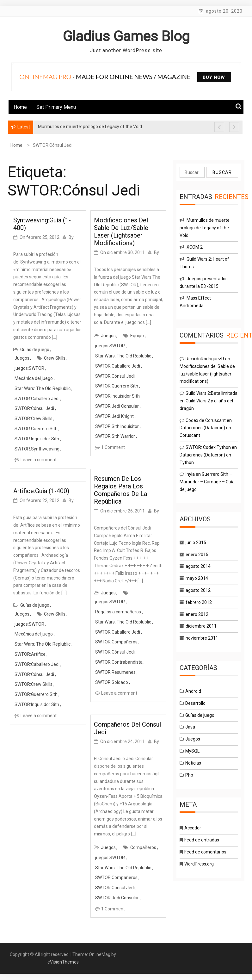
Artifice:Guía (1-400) (41, 491)
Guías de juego (35, 350)
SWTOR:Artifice (30, 654)
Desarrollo (195, 703)
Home (20, 107)
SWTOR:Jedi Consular (117, 406)
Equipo (137, 336)
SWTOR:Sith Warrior (115, 436)
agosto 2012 (198, 590)
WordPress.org (199, 864)
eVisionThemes (63, 962)
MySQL (192, 751)
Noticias (193, 763)
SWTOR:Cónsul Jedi (34, 408)
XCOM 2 (195, 247)
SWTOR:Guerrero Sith (36, 429)
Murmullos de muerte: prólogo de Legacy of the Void (205, 228)
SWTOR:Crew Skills (34, 419)
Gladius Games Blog (126, 36)
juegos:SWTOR (29, 368)
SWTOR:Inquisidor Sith (37, 439)
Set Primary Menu (56, 107)
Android (193, 691)
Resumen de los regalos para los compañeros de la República (120, 490)
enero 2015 (197, 555)
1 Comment (113, 447)
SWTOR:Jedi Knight (114, 416)
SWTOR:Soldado (112, 682)
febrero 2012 (199, 602)
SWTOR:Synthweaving (37, 449)
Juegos (22, 358)
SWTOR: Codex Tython (208, 447)
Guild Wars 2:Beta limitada (212, 393)
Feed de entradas (202, 840)
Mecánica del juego (34, 378)
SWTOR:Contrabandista (119, 662)
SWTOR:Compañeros (116, 642)
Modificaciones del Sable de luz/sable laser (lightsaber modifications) (121, 232)
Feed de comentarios (205, 852)
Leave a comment (39, 460)
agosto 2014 (198, 566)
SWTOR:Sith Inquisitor (117, 426)
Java (190, 727)
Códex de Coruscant (206, 420)
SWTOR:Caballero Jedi (37, 399)
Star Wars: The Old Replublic (43, 388)
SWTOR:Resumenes (115, 672)
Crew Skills (55, 358)
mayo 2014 (197, 578)
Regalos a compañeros (118, 612)
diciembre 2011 (201, 626)
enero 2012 (197, 614)
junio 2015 (196, 543)
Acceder (193, 828)
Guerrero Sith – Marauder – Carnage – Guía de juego (207, 482)
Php (189, 775)
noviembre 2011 (202, 638)
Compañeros (143, 847)
